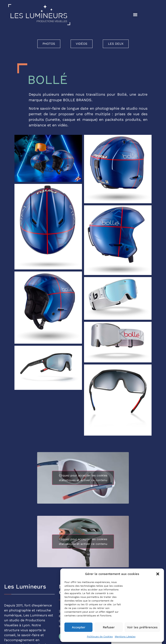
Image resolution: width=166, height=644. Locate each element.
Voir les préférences (142, 627)
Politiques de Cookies (100, 637)
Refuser (109, 627)
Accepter (79, 627)
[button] (158, 574)
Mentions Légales (125, 637)
